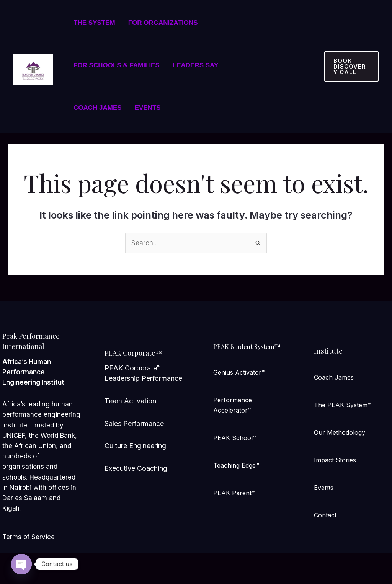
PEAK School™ (235, 438)
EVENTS (148, 108)
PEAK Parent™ (234, 493)
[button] (351, 66)
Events (324, 488)
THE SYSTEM (94, 23)
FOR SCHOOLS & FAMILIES (117, 65)
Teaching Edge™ (236, 465)
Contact (325, 515)
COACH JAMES (98, 108)
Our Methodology (340, 432)
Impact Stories (335, 460)
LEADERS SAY (195, 65)
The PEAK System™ (343, 405)
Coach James (334, 377)
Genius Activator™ (239, 372)
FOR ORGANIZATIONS (163, 23)
